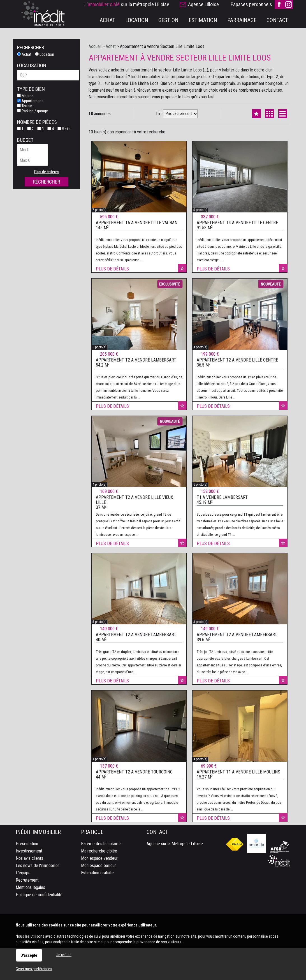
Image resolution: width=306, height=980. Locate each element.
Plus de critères (47, 172)
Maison (25, 96)
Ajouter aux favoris (182, 279)
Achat (24, 54)
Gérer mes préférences (34, 969)
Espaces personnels (251, 4)
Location (45, 54)
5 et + (64, 129)
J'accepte (29, 955)
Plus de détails (112, 280)
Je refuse (64, 955)
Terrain (25, 106)
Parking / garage (33, 111)
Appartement (30, 101)
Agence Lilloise (203, 4)
